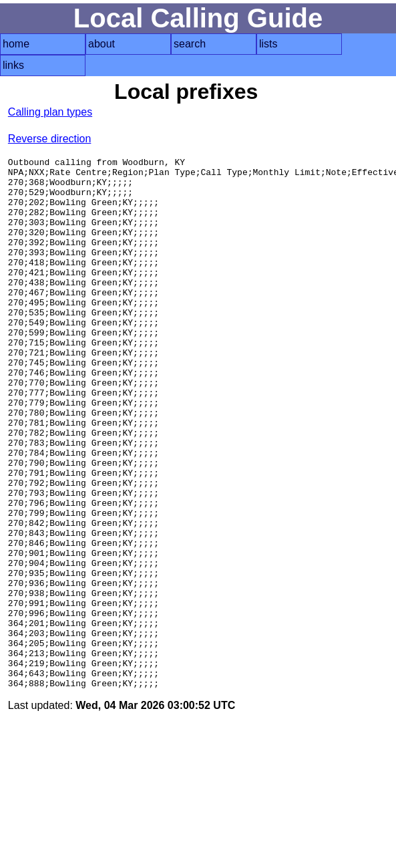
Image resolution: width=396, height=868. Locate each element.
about (102, 44)
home (16, 44)
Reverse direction (50, 139)
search (190, 44)
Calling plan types (50, 112)
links (13, 65)
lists (268, 44)
